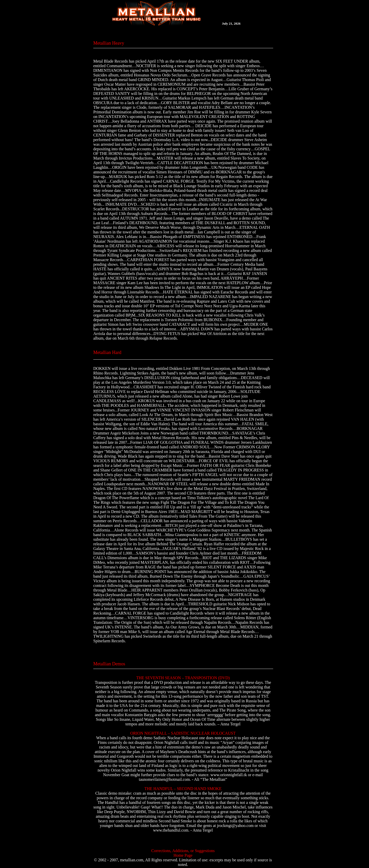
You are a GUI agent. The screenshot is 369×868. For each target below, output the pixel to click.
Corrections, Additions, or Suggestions (183, 851)
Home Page (183, 855)
